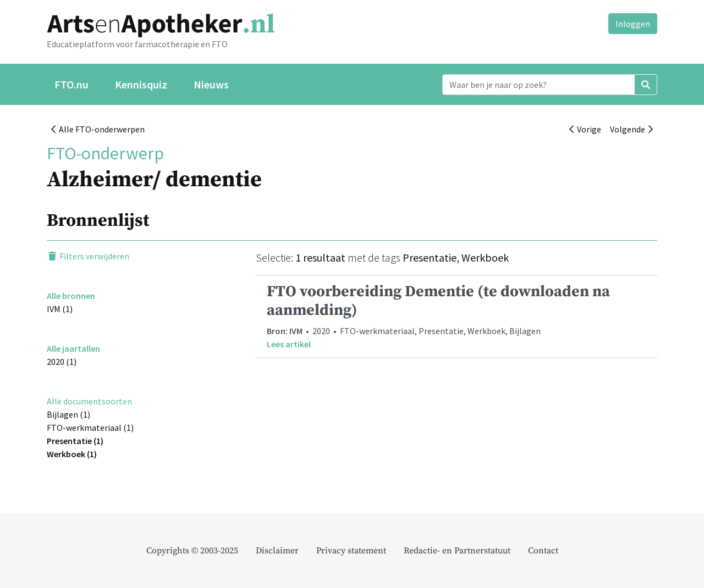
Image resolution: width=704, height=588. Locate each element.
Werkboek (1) (72, 454)
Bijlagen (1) (68, 414)
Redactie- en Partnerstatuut (457, 551)
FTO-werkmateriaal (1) (90, 428)
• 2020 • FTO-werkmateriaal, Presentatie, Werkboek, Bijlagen (457, 316)
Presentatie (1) (75, 441)
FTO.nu (71, 84)
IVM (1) (60, 309)
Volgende (631, 129)
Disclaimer (277, 551)
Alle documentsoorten (89, 401)
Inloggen (633, 24)
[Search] (538, 85)
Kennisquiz (141, 84)
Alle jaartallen (73, 348)
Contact (543, 551)
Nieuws (211, 84)
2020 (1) (62, 362)
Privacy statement (351, 551)
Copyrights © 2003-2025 (192, 551)
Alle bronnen (71, 296)
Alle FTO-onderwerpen (98, 129)
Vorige (585, 129)
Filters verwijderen (88, 256)
